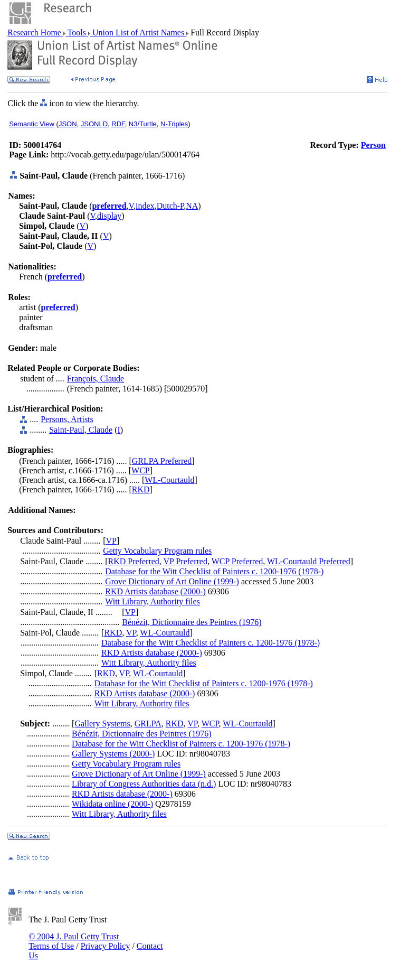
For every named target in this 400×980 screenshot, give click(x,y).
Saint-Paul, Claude (81, 430)
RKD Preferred (134, 561)
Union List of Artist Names (138, 32)
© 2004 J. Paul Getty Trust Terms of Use (74, 941)
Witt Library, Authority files (153, 601)
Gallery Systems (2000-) (113, 754)
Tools (77, 32)
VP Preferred (185, 561)
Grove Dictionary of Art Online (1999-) (172, 581)
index (145, 206)
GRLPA (148, 724)
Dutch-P (170, 206)
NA (192, 206)
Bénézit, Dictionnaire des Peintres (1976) (192, 622)
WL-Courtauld (169, 480)
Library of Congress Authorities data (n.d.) (144, 784)
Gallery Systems (102, 724)
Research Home (35, 32)
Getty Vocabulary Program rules (157, 551)
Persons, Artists (67, 419)
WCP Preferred (237, 561)
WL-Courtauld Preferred (309, 561)
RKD (141, 489)
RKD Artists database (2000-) (155, 591)
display (109, 216)
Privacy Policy (106, 946)
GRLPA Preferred (162, 461)
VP (111, 541)
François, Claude (96, 379)
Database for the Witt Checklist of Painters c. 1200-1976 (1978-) (214, 571)
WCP (141, 470)
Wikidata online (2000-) (112, 804)
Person (373, 145)
